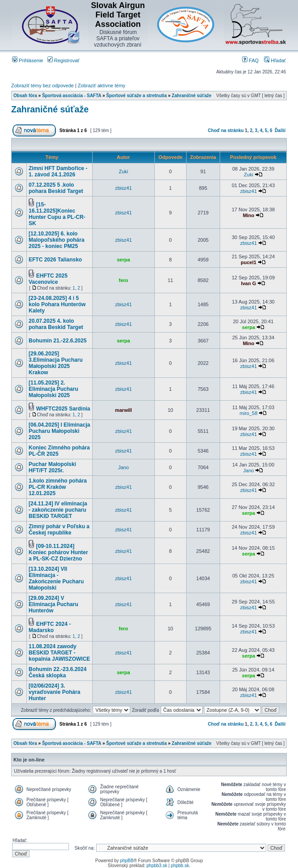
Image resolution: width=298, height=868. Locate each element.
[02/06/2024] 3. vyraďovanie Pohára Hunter (54, 692)
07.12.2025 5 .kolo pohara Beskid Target (56, 188)
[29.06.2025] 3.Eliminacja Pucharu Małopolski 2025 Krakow (56, 363)
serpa (123, 260)
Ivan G (249, 283)
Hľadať (275, 60)
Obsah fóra (25, 96)
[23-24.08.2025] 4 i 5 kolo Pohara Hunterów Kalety (57, 304)
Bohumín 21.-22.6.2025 (57, 341)
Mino (249, 215)
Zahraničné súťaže (192, 96)
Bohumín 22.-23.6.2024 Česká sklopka (57, 672)
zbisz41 (123, 188)
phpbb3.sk (157, 866)
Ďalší (280, 130)
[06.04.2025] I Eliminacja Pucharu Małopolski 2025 (59, 431)
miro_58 (249, 413)
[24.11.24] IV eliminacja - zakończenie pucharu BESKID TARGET (58, 510)
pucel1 (249, 262)
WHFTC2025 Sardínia (63, 409)
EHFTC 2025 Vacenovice (48, 279)
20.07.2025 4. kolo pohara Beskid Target (56, 324)
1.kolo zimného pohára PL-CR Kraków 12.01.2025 (58, 487)
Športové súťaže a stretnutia (136, 96)
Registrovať (64, 60)
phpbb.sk (180, 866)
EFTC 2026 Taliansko (55, 260)
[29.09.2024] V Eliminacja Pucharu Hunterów (53, 604)
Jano (123, 467)
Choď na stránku (226, 130)
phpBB (127, 861)
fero (124, 280)
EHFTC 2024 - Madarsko (50, 627)
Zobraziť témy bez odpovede (43, 86)
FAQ (250, 60)
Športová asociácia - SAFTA (72, 96)
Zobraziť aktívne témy (102, 86)
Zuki (124, 171)
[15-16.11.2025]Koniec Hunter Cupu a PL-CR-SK (57, 214)
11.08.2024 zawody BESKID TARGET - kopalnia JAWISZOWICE (59, 653)
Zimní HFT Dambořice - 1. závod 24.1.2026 (58, 171)
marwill (123, 410)
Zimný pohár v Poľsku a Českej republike (59, 530)
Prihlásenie (28, 60)
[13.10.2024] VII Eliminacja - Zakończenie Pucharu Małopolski (56, 578)
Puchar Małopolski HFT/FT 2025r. (52, 467)
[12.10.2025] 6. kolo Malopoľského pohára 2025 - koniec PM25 (57, 240)
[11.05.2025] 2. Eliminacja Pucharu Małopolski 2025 (53, 389)
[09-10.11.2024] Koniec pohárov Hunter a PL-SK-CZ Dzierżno (58, 552)
